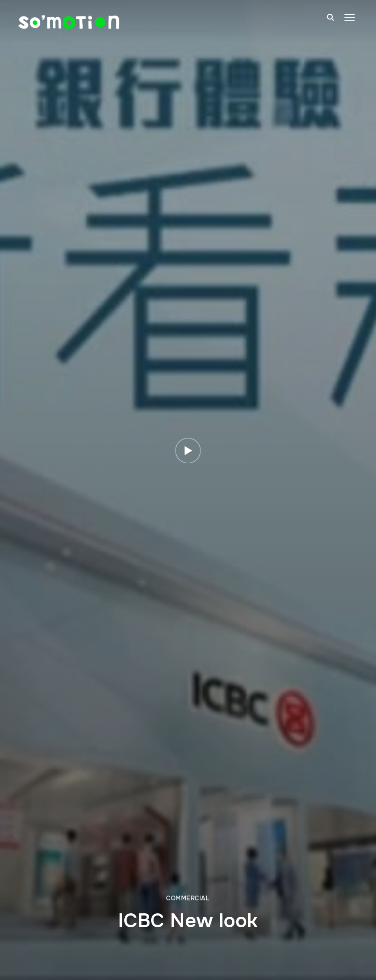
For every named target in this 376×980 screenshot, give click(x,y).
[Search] (331, 16)
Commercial (188, 898)
